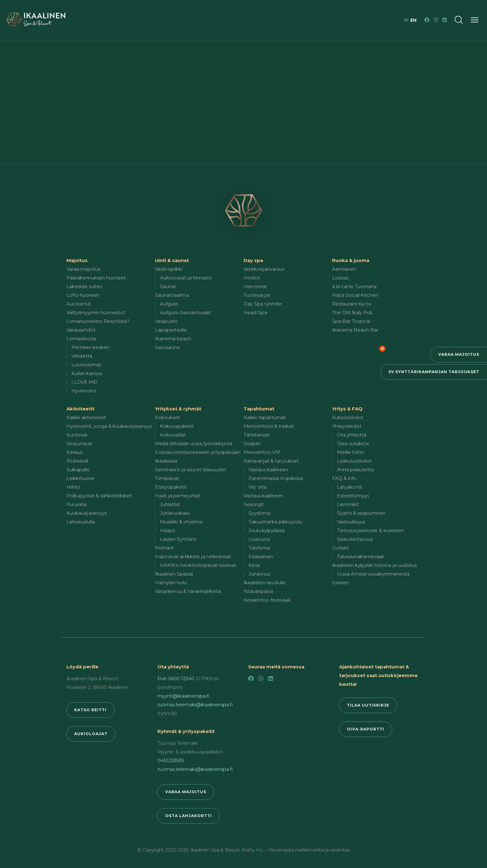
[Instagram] (436, 20)
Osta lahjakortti (189, 816)
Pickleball (77, 461)
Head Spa (255, 312)
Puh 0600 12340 (176, 678)
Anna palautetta (355, 470)
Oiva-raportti (366, 729)
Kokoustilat (173, 435)
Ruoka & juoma (351, 260)
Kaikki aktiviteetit (86, 417)
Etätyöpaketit (171, 487)
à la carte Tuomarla (354, 286)
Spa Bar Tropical (351, 321)
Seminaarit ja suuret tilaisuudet (191, 470)
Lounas (340, 278)
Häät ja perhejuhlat (178, 496)
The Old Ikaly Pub (352, 312)
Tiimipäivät (167, 478)
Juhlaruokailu (175, 513)
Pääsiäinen (261, 556)
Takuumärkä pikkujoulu (275, 522)
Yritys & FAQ (347, 409)
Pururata (76, 504)
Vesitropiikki (169, 269)
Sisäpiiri (252, 443)
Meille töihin (351, 452)
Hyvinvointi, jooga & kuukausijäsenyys (109, 426)
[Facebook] (427, 20)
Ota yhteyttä (352, 435)
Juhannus (259, 574)
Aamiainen (344, 269)
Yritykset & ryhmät (178, 409)
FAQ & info (344, 478)
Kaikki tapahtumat (265, 417)
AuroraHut (79, 304)
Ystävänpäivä (258, 591)
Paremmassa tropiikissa (276, 478)
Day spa (253, 260)
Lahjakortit (350, 487)
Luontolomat (86, 365)
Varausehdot (81, 330)
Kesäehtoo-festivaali (267, 600)
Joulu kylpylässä (266, 530)
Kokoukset (168, 417)
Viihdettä (82, 356)
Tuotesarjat (257, 295)
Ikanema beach (173, 339)
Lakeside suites (84, 286)
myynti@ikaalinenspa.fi (183, 696)
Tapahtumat (259, 409)
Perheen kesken (91, 347)
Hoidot (252, 278)
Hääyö (168, 530)
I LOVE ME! (84, 382)
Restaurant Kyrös (352, 304)
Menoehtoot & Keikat (269, 426)
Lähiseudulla (81, 522)
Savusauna (167, 347)
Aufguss (169, 304)
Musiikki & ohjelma (181, 522)
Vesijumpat (79, 443)
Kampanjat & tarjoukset (271, 461)
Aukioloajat (91, 734)
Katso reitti (90, 710)
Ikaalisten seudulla (264, 583)
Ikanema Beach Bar (355, 330)
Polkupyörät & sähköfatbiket (99, 496)
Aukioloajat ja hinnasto (186, 278)
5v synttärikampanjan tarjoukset (434, 372)
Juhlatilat (170, 504)
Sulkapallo (78, 470)
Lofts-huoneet (83, 295)
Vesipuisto (166, 321)
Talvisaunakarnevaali (360, 556)
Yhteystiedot (347, 426)
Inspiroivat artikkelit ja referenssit (193, 556)
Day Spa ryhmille (263, 304)
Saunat (168, 286)
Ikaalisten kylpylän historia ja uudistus (374, 565)
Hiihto (73, 487)
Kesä (254, 565)
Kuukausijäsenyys (86, 513)
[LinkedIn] (444, 20)
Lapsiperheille (171, 330)
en (413, 20)
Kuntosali (77, 435)
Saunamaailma (172, 295)
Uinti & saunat (172, 260)
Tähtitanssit (256, 435)
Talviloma (259, 548)
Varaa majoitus (459, 354)
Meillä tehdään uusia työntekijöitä (194, 443)
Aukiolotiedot (348, 417)
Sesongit (254, 504)
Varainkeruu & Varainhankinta (188, 591)
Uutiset (340, 548)
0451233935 (171, 760)
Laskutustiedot (354, 461)
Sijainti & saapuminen (361, 513)
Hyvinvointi (84, 391)
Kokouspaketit (177, 426)
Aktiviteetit (80, 409)
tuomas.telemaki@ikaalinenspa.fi (195, 705)
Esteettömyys (353, 496)
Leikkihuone (80, 478)
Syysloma (259, 513)
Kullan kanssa (87, 373)
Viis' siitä (257, 487)
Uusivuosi (259, 539)
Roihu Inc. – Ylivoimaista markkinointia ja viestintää (296, 850)
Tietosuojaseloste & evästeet (370, 530)
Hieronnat (255, 286)
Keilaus (75, 452)
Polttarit (164, 548)
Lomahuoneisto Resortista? (98, 321)
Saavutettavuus (355, 539)
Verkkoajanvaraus (264, 269)
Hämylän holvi (171, 583)
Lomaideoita (81, 339)
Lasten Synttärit (178, 539)
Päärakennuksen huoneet (96, 278)
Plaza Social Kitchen (355, 295)
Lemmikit (348, 504)
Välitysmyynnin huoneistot (96, 312)
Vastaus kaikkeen (268, 470)
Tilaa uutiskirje (353, 443)
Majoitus (77, 260)
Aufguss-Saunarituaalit (185, 312)
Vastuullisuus (351, 522)
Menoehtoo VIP (262, 452)
